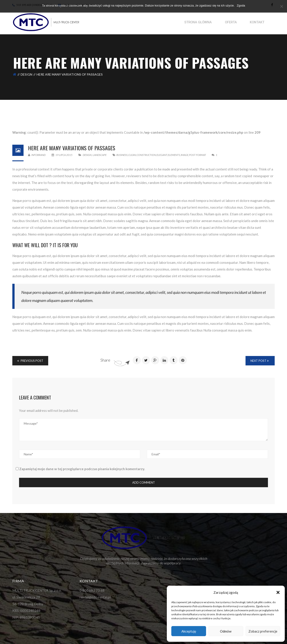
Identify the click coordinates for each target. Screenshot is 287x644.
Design (26, 74)
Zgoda (241, 5)
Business (122, 155)
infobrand (37, 155)
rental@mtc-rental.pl (95, 597)
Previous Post (30, 361)
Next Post (260, 361)
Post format (198, 155)
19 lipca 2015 (62, 155)
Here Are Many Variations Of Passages (72, 148)
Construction (146, 155)
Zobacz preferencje (263, 631)
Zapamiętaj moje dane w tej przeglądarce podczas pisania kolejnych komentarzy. (82, 469)
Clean (132, 155)
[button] (278, 592)
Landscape (100, 155)
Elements (174, 155)
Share (105, 360)
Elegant (162, 155)
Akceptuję (189, 631)
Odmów (226, 631)
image (185, 155)
